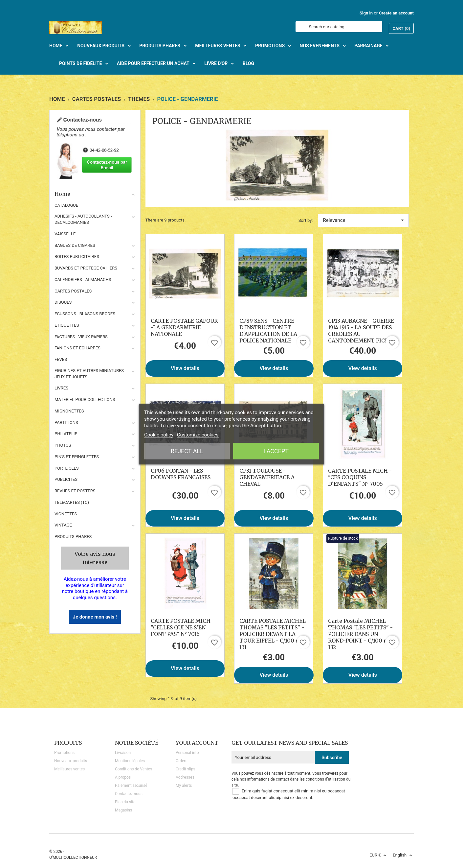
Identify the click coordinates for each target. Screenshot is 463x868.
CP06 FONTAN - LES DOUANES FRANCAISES (181, 474)
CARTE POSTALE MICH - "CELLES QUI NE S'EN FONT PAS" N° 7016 (183, 627)
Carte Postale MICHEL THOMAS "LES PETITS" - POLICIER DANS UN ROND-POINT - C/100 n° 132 (360, 634)
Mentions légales (130, 761)
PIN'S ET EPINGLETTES (77, 457)
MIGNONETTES (69, 411)
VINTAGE (63, 525)
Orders (182, 761)
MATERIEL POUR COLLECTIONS (85, 399)
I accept (276, 451)
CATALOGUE (66, 205)
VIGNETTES (66, 514)
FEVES (61, 359)
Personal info (187, 753)
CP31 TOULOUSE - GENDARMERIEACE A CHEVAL (267, 477)
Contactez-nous (129, 794)
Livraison (123, 753)
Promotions (64, 753)
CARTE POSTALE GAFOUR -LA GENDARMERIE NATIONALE (184, 327)
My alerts (184, 786)
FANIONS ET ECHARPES (77, 348)
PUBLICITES (66, 479)
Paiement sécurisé (131, 786)
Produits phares (73, 537)
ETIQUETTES (67, 325)
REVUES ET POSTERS (75, 491)
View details (185, 368)
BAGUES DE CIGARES (75, 245)
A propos (123, 777)
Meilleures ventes (69, 769)
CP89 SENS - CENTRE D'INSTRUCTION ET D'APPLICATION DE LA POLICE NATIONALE (268, 331)
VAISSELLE (65, 234)
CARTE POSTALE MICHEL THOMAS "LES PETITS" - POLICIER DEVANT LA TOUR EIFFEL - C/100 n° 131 (273, 634)
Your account (197, 743)
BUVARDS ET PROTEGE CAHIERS (86, 268)
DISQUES (63, 302)
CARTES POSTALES (73, 291)
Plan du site (125, 802)
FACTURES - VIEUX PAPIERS (81, 337)
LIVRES (61, 388)
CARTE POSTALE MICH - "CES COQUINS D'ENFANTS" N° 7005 (360, 477)
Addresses (185, 777)
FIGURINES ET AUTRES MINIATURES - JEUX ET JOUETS (90, 374)
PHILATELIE (66, 434)
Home (95, 194)
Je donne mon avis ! (95, 617)
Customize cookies (198, 434)
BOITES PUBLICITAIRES (77, 257)
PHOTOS (63, 445)
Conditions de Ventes (133, 769)
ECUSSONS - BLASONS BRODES (85, 314)
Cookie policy (159, 434)
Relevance (364, 220)
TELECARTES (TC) (72, 502)
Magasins (123, 810)
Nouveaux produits (71, 761)
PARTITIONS (66, 422)
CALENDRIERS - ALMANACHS (83, 280)
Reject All (187, 451)
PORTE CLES (67, 468)
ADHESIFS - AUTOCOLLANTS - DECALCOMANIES (83, 219)
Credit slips (186, 769)
